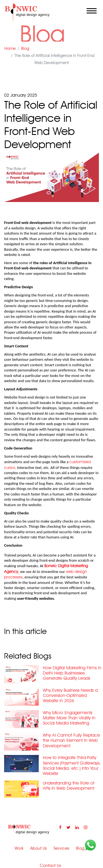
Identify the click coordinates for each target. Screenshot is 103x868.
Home (10, 48)
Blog (25, 48)
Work (19, 848)
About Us (39, 848)
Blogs (81, 848)
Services (62, 848)
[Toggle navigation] (92, 11)
